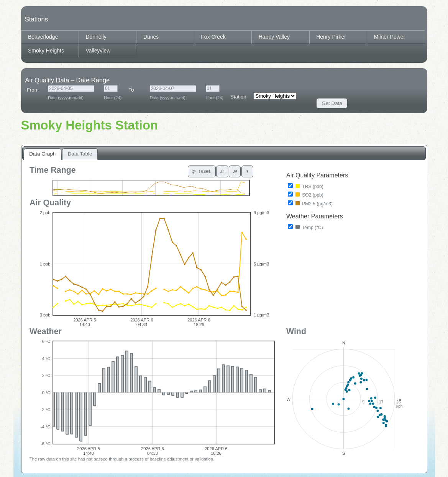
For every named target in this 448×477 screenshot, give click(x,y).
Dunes (151, 37)
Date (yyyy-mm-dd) (71, 96)
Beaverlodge (43, 37)
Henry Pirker (331, 37)
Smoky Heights (46, 51)
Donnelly (96, 37)
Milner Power (390, 37)
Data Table (80, 154)
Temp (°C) (305, 227)
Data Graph (42, 154)
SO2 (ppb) (306, 195)
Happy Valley (274, 37)
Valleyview (98, 51)
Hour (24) (113, 96)
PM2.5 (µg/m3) (310, 203)
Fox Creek (213, 37)
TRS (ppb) (306, 186)
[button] (332, 103)
